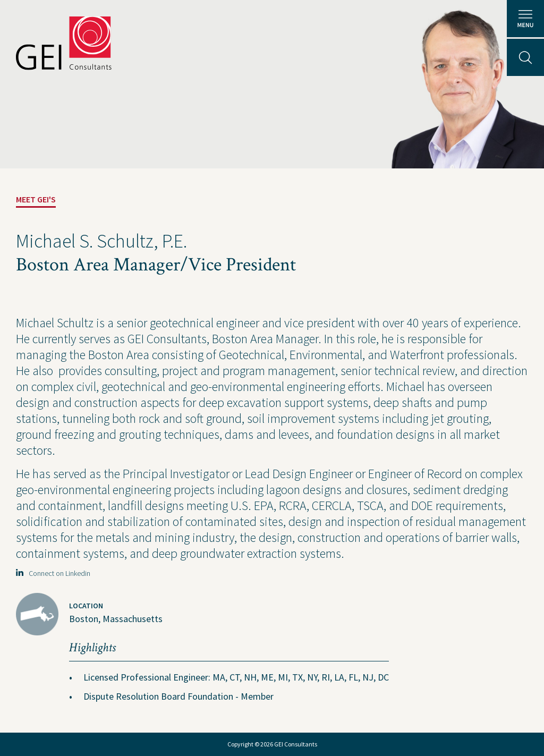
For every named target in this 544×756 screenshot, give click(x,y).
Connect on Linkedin (53, 573)
